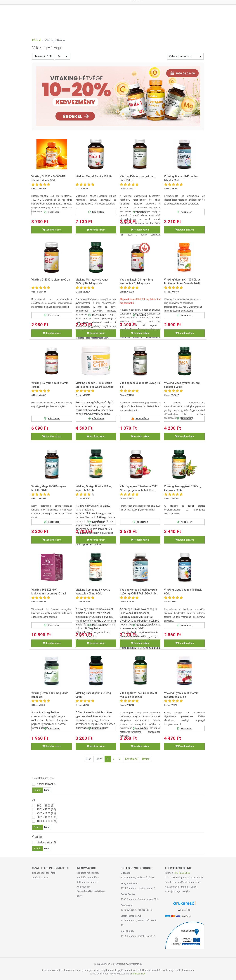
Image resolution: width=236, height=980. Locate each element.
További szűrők (43, 778)
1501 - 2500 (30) (46, 809)
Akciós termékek (46, 784)
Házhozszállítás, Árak (44, 873)
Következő (131, 759)
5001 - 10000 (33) (47, 817)
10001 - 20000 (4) (47, 821)
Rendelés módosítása (88, 873)
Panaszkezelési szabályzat (91, 891)
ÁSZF (79, 896)
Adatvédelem (83, 887)
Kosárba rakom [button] (52, 230)
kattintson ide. (139, 974)
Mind (47, 790)
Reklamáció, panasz (87, 882)
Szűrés (38, 790)
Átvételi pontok (40, 877)
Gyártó (37, 837)
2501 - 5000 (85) (46, 813)
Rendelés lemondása (88, 877)
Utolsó (146, 759)
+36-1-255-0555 (182, 873)
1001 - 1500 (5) (46, 806)
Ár (34, 800)
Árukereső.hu (184, 910)
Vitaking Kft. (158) (47, 843)
